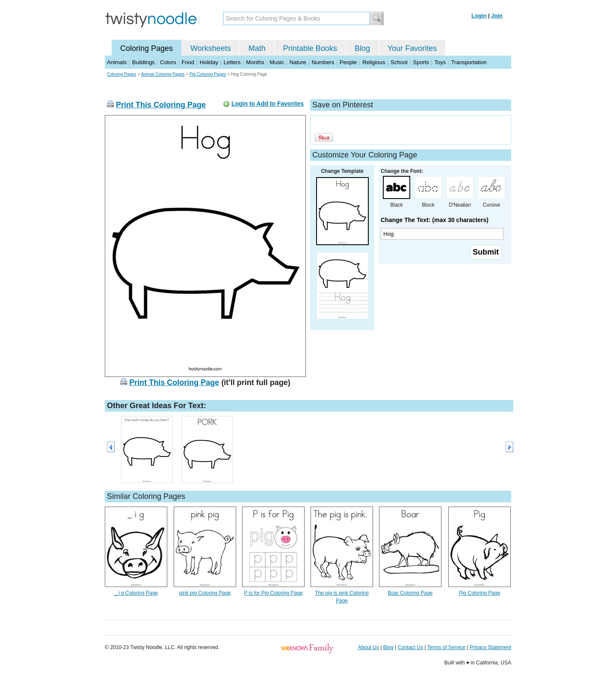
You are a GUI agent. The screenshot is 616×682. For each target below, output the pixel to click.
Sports (421, 62)
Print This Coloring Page (161, 105)
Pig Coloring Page (480, 593)
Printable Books (310, 48)
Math (257, 48)
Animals (117, 62)
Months (255, 62)
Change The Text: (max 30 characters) (435, 220)
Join (497, 16)
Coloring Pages (147, 48)
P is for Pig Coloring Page (273, 593)
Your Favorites (412, 48)
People (348, 62)
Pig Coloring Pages (208, 74)
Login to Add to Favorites (268, 104)
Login (479, 16)
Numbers (323, 62)
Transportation (469, 62)
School (399, 62)
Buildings (144, 62)
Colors (168, 62)
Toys (440, 62)
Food (188, 62)
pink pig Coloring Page (205, 593)
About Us (369, 647)
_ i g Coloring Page (136, 593)
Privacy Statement (490, 647)
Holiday (209, 62)
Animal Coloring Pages (163, 74)
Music (277, 62)
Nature (298, 62)
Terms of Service (446, 647)
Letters (232, 62)
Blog (362, 48)
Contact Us (410, 647)
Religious (374, 62)
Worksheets (211, 48)
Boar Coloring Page (410, 593)
